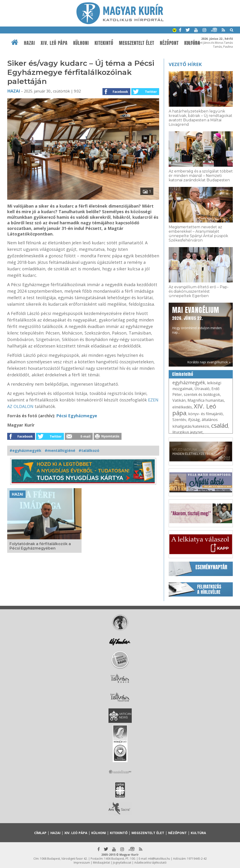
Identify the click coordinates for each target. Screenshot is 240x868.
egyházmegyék (189, 383)
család (220, 425)
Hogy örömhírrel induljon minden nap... (197, 320)
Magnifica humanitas (206, 400)
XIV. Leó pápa (54, 43)
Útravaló (202, 389)
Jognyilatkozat (122, 863)
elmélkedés (182, 407)
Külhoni (81, 43)
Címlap (40, 833)
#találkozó (89, 451)
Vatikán (179, 400)
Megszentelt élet (137, 43)
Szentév (179, 420)
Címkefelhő (183, 374)
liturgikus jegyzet (187, 432)
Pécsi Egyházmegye (77, 416)
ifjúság (194, 420)
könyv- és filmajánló (205, 414)
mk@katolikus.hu (159, 859)
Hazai (30, 43)
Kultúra (198, 833)
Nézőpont (169, 43)
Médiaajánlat (101, 863)
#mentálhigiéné (60, 451)
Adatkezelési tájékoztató (150, 863)
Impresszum (82, 863)
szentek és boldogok (202, 394)
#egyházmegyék (25, 451)
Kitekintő (104, 43)
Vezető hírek (185, 64)
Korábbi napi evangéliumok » (209, 362)
